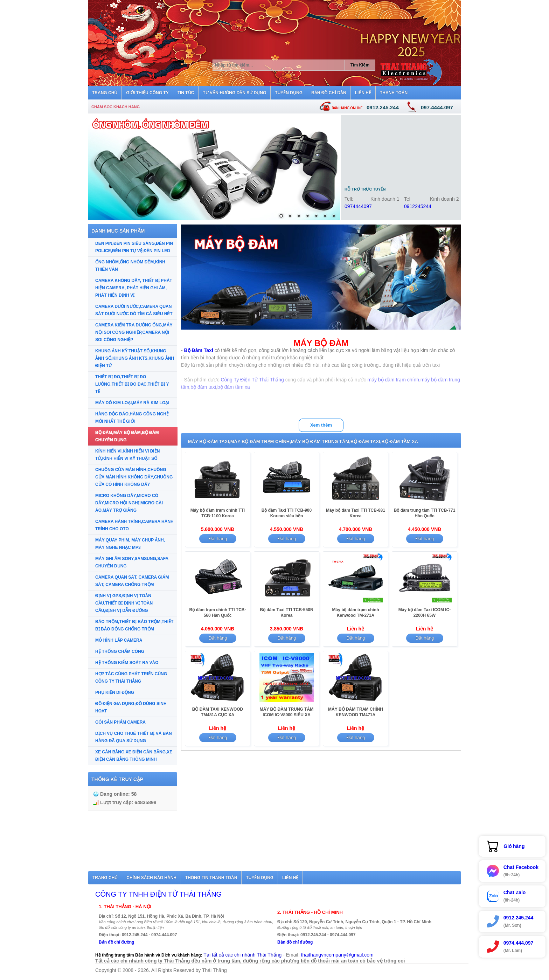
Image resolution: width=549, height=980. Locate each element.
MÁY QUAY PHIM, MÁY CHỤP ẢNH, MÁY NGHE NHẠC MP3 (130, 544)
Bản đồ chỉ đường (116, 942)
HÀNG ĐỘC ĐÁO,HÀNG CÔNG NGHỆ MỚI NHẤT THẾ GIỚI (132, 418)
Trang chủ (105, 878)
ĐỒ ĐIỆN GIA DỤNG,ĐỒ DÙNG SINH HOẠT (131, 707)
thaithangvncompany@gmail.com (337, 955)
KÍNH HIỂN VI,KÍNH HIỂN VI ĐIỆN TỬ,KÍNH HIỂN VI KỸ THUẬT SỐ (127, 455)
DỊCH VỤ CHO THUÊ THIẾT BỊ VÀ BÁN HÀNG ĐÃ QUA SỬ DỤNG (134, 737)
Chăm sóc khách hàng (116, 107)
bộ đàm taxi (203, 387)
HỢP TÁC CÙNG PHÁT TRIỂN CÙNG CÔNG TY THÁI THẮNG (131, 678)
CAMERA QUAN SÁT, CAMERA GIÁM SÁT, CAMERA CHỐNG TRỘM (132, 581)
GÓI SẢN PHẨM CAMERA (120, 722)
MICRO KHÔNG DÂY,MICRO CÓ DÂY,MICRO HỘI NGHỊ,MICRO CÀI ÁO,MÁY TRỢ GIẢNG (129, 503)
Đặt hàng (218, 539)
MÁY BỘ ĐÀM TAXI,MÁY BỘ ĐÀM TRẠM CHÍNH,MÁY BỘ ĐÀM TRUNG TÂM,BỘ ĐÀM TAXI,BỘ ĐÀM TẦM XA (303, 441)
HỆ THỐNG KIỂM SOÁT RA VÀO (127, 663)
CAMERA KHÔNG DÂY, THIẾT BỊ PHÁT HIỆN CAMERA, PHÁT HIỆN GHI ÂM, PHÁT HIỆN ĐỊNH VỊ (134, 288)
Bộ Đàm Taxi (199, 350)
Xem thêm (321, 425)
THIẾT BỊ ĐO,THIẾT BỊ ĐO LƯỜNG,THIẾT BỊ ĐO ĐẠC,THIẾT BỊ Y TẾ (132, 384)
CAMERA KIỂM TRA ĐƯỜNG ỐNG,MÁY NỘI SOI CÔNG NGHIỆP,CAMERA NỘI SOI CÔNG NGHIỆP (134, 332)
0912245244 (418, 206)
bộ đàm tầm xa (234, 387)
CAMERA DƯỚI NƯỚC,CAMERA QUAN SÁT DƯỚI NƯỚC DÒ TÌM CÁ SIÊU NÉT (134, 310)
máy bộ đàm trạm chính (393, 380)
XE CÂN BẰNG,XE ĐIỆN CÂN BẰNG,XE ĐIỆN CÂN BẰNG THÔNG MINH (134, 756)
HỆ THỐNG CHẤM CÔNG (120, 651)
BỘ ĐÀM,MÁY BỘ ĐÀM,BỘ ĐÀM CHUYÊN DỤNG (127, 436)
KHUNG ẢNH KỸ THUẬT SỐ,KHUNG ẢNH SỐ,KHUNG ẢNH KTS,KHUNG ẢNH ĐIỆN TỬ (135, 358)
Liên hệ (290, 878)
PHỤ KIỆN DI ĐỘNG (115, 692)
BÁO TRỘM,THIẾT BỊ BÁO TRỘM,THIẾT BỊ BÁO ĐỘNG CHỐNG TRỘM (134, 625)
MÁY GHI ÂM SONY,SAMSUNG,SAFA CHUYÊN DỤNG (132, 562)
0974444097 (358, 206)
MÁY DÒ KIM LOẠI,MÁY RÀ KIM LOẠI (132, 403)
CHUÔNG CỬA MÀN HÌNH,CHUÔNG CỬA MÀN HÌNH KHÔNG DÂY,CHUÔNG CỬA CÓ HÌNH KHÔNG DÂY (134, 477)
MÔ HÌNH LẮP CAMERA (119, 640)
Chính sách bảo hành (151, 878)
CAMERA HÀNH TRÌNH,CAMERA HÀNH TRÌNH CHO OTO (134, 525)
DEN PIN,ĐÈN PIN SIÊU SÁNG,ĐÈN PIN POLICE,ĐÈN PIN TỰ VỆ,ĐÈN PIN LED (134, 247)
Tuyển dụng (260, 878)
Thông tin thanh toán (211, 878)
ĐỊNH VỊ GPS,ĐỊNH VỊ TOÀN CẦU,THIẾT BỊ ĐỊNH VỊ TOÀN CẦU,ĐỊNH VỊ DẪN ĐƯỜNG (124, 603)
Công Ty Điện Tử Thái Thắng (252, 380)
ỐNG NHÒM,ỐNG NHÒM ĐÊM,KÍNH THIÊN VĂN (130, 266)
